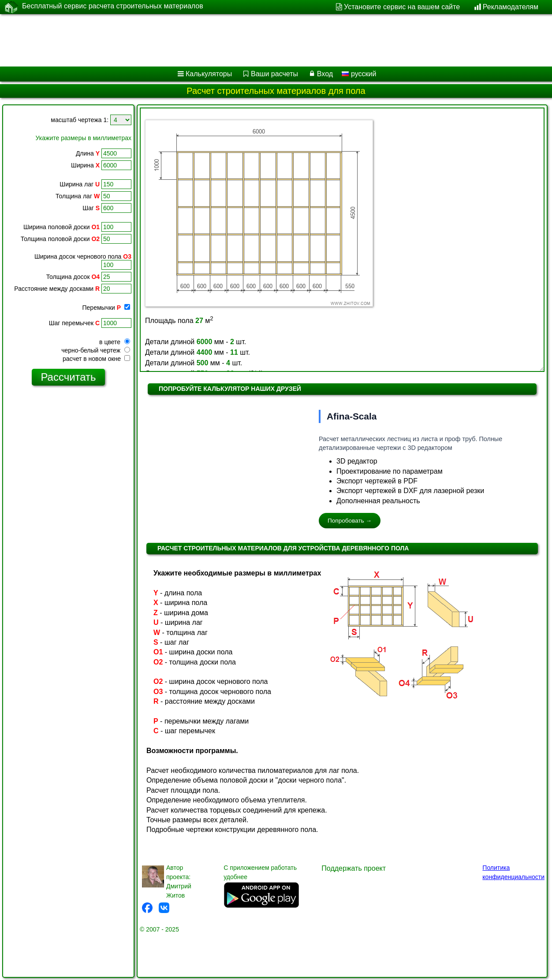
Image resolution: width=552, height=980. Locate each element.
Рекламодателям (511, 7)
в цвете (115, 342)
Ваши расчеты (274, 74)
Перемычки (106, 308)
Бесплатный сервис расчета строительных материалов (113, 7)
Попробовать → (350, 521)
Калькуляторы (209, 74)
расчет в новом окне (96, 359)
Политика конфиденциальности (513, 872)
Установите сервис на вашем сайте (402, 7)
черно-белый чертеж (96, 350)
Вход (325, 74)
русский (359, 74)
